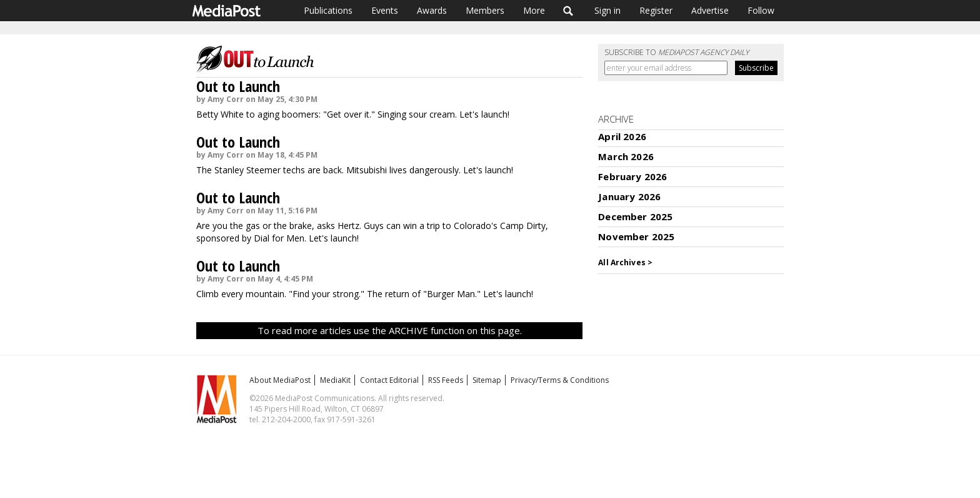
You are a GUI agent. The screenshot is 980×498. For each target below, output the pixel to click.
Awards (432, 10)
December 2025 (635, 216)
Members (485, 10)
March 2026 (626, 156)
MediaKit (335, 380)
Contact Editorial (389, 380)
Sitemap (487, 380)
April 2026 (622, 136)
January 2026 (629, 196)
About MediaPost (280, 380)
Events (385, 10)
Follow (761, 10)
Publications (328, 10)
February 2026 (632, 176)
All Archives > (625, 262)
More (534, 10)
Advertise (710, 10)
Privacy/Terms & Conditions (560, 380)
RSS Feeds (446, 380)
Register (656, 10)
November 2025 (636, 236)
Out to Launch (238, 86)
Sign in (607, 10)
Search (568, 11)
